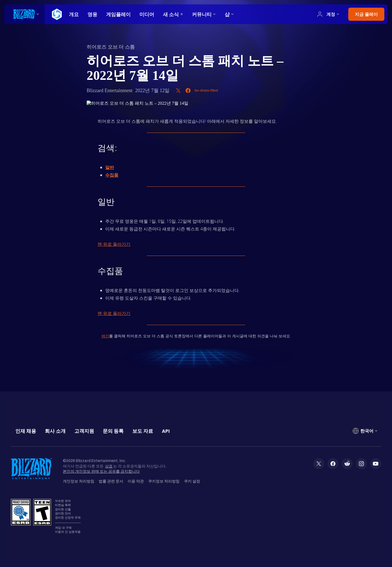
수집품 (112, 175)
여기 (105, 336)
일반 (110, 167)
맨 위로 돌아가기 (114, 244)
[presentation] (25, 14)
